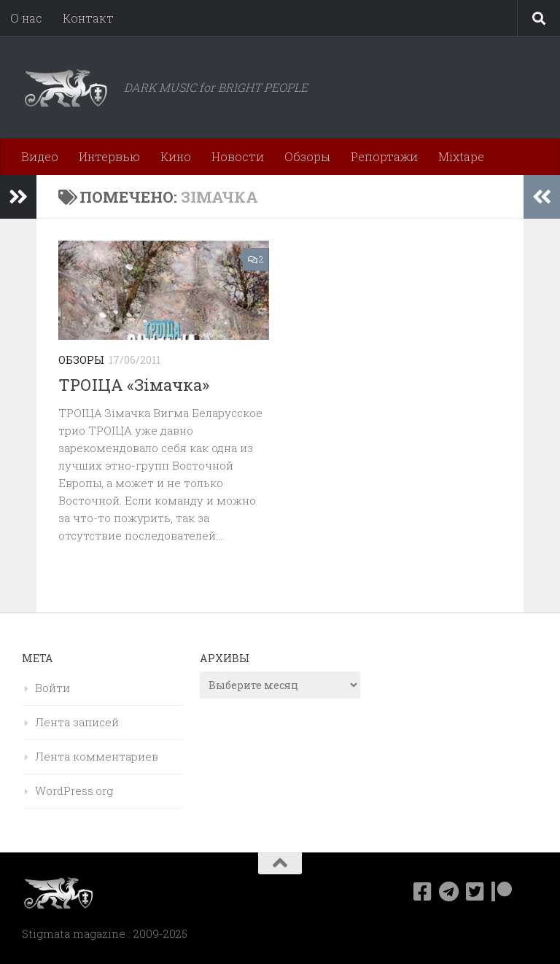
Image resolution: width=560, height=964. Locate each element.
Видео (40, 156)
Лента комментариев (97, 756)
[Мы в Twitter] (475, 892)
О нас (26, 18)
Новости (238, 156)
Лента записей (77, 722)
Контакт (88, 18)
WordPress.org (74, 790)
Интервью (109, 156)
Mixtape (461, 156)
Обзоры (307, 156)
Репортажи (384, 156)
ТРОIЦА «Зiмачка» (134, 385)
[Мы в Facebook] (423, 892)
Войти (52, 688)
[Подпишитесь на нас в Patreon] (502, 892)
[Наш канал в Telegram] (449, 892)
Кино (176, 156)
